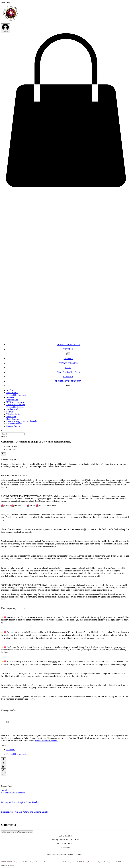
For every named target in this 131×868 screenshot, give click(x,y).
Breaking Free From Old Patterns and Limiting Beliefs (24, 812)
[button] (65, 187)
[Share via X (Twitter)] (3, 763)
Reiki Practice (12, 393)
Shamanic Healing (14, 424)
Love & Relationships (16, 405)
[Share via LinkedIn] (3, 767)
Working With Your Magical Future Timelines (21, 802)
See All (4, 790)
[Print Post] (3, 774)
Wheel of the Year (14, 414)
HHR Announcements (16, 402)
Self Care (10, 412)
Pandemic (11, 749)
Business (10, 397)
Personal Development (16, 395)
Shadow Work (12, 409)
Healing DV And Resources (13, 793)
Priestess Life (12, 400)
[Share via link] (3, 770)
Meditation (11, 417)
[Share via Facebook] (3, 759)
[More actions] (3, 454)
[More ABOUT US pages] (68, 354)
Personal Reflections (15, 407)
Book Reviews (13, 419)
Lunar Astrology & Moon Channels (22, 421)
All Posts (10, 390)
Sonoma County (13, 426)
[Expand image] (7, 722)
